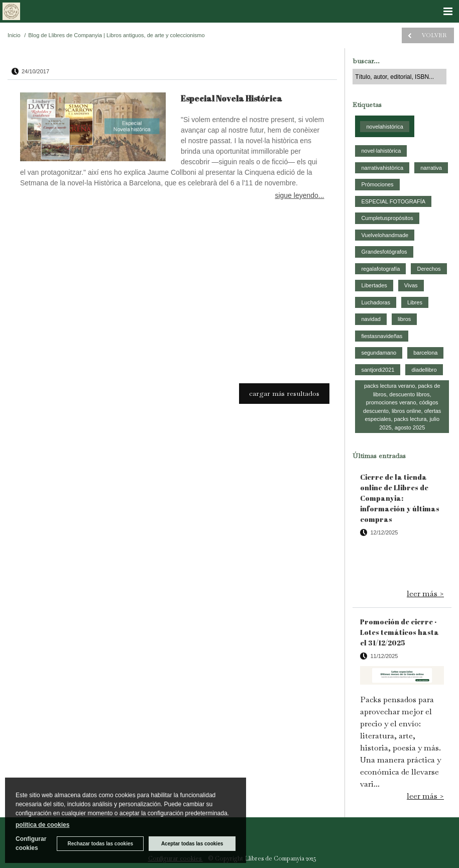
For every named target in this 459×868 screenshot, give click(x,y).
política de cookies (42, 825)
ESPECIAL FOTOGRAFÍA (393, 201)
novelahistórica (384, 127)
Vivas (411, 285)
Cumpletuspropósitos (387, 218)
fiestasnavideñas (382, 336)
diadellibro (424, 370)
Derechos (429, 269)
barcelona (425, 353)
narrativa (431, 168)
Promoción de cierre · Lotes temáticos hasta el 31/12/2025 (399, 632)
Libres (415, 302)
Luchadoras (376, 302)
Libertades (374, 285)
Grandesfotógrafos (384, 252)
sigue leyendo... (299, 195)
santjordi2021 (378, 370)
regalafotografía (380, 269)
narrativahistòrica (382, 168)
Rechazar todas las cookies (100, 844)
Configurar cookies (31, 843)
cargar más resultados (284, 393)
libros (404, 319)
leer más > (425, 593)
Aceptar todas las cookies (192, 844)
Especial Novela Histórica (232, 98)
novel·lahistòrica (381, 151)
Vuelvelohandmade (385, 235)
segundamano (379, 353)
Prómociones (377, 184)
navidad (371, 319)
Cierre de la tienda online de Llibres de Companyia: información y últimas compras (400, 498)
